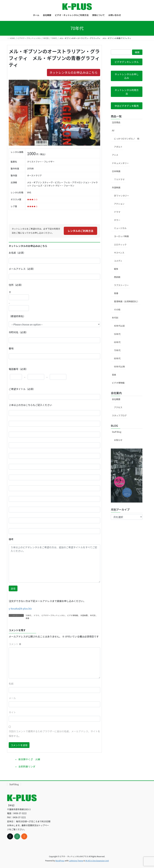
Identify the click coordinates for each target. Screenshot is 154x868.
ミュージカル (120, 228)
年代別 (93, 615)
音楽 (114, 375)
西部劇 (117, 277)
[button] (127, 62)
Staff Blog (117, 432)
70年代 (28, 615)
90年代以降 (119, 367)
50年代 (117, 334)
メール (12, 698)
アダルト (118, 147)
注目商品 (116, 122)
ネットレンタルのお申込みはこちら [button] (74, 72)
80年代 (117, 358)
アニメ (115, 155)
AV (113, 130)
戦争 (116, 269)
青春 (27, 618)
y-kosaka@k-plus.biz (20, 608)
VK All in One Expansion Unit (97, 861)
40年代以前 (119, 326)
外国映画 (84, 615)
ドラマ (36, 615)
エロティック (120, 244)
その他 (117, 309)
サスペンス (119, 253)
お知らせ (118, 440)
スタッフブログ (119, 415)
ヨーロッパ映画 (121, 236)
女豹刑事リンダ (27, 766)
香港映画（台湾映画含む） (127, 301)
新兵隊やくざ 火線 (29, 759)
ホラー (117, 220)
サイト (12, 712)
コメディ (118, 261)
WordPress (60, 861)
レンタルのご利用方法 (80, 231)
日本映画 (116, 171)
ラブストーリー (121, 285)
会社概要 (116, 399)
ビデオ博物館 (73, 615)
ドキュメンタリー (120, 163)
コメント (15, 644)
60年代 (117, 342)
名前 (11, 684)
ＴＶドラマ (119, 179)
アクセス (118, 407)
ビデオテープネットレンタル (53, 615)
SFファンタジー (122, 196)
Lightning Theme (76, 861)
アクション (119, 204)
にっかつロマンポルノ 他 (127, 139)
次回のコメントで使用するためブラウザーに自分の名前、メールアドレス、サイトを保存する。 (54, 733)
